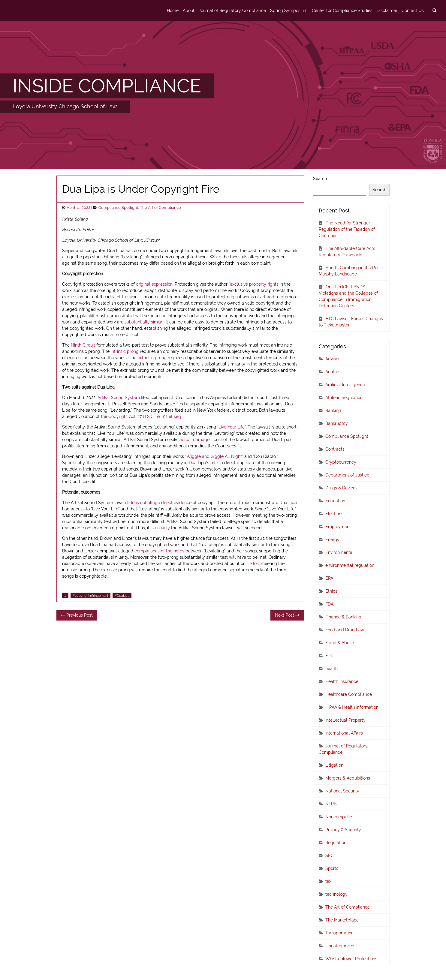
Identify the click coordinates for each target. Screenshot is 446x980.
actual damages (196, 440)
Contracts (335, 449)
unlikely (162, 528)
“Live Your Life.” (232, 427)
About (189, 11)
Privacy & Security (343, 830)
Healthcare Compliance (349, 694)
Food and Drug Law (345, 630)
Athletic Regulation (344, 398)
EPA (329, 578)
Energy (332, 540)
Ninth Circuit (83, 345)
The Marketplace (342, 920)
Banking (333, 410)
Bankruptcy (337, 423)
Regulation (336, 843)
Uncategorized (340, 946)
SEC (330, 855)
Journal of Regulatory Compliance (232, 11)
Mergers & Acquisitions (348, 778)
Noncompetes (339, 817)
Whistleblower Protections (351, 959)
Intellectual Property (345, 720)
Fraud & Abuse (340, 643)
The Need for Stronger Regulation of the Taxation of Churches (347, 229)
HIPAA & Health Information (352, 707)
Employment (338, 527)
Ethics (331, 591)
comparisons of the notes (159, 551)
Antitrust (334, 372)
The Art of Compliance (160, 207)
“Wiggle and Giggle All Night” (214, 456)
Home (173, 11)
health (331, 669)
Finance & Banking (343, 617)
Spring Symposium (289, 11)
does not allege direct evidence (160, 503)
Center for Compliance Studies (342, 11)
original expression (154, 284)
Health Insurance (342, 681)
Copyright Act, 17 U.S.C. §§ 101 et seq (145, 416)
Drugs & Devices (341, 488)
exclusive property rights (254, 284)
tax (328, 881)
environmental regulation (350, 565)
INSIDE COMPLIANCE (107, 86)
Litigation (334, 765)
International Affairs (344, 733)
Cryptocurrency (341, 462)
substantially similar (144, 322)
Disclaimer (387, 11)
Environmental (339, 552)
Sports (332, 868)
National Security (342, 791)
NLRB (331, 804)
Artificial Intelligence (345, 385)
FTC (329, 656)
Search (320, 179)
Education (335, 501)
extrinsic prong (152, 358)
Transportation (339, 933)
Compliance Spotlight (118, 207)
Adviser (333, 359)
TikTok (253, 564)
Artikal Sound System (119, 398)
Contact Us (413, 11)
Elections (334, 514)
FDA (329, 604)
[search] (434, 11)
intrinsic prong (125, 351)
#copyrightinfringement (90, 596)
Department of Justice (347, 475)
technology (336, 894)
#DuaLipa (122, 596)
